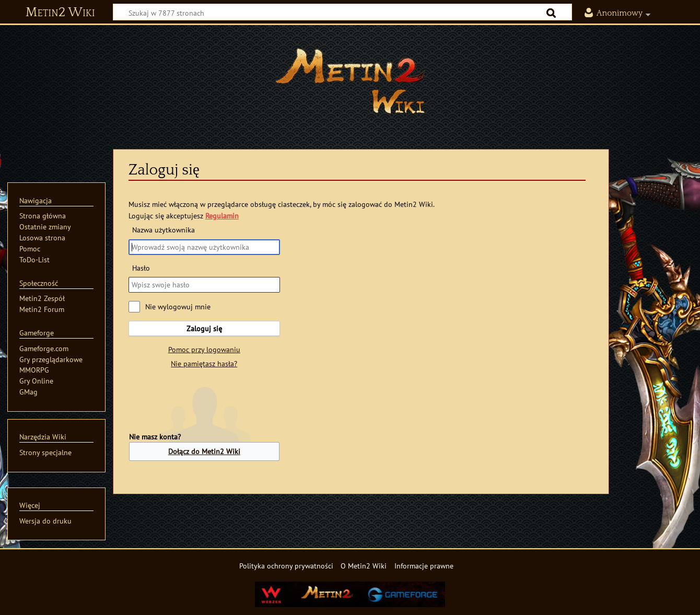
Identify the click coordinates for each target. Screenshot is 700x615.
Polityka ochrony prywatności (286, 566)
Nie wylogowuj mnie (178, 306)
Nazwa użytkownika (164, 230)
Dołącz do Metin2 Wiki (204, 451)
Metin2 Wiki (60, 13)
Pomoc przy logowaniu (204, 349)
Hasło (141, 268)
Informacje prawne (424, 566)
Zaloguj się (204, 328)
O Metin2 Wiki (364, 566)
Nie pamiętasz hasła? (204, 363)
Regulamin (222, 216)
